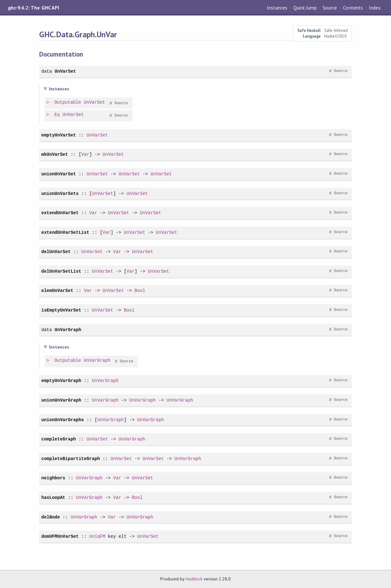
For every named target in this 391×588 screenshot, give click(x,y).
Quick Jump (305, 8)
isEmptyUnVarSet (61, 310)
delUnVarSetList (61, 271)
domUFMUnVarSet (60, 536)
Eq (57, 115)
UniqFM (97, 536)
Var (85, 154)
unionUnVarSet (59, 174)
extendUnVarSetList (65, 232)
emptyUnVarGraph (61, 381)
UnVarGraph (68, 330)
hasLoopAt (53, 497)
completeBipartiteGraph (71, 459)
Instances (277, 8)
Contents (353, 8)
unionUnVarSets (60, 194)
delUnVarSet (56, 252)
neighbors (53, 478)
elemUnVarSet (57, 291)
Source (330, 8)
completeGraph (59, 439)
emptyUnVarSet (59, 135)
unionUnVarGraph (61, 400)
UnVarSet (65, 71)
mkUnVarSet (55, 154)
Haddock (194, 579)
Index (375, 8)
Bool (140, 291)
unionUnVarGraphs (63, 420)
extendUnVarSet (60, 213)
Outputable (68, 103)
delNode (51, 517)
